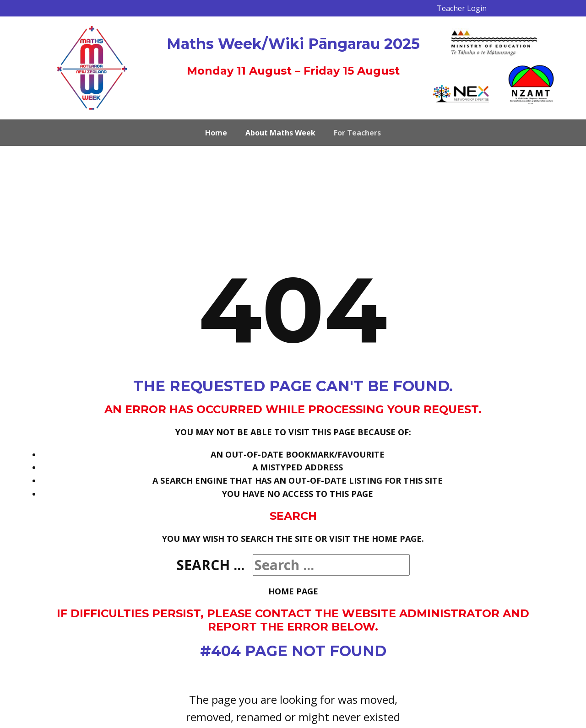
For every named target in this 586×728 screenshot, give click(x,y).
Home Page (293, 591)
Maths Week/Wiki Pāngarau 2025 (293, 44)
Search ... (211, 565)
